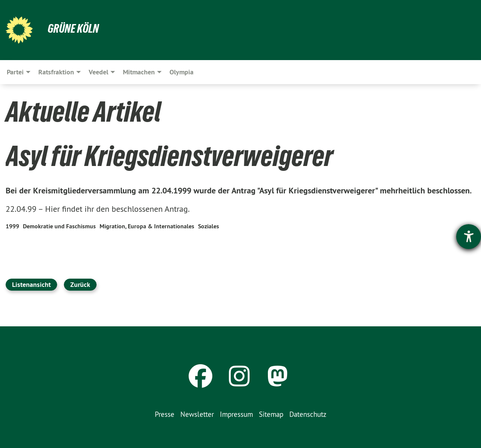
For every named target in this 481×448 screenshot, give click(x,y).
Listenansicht (31, 284)
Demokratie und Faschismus (59, 226)
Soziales (209, 226)
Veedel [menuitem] (98, 72)
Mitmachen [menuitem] (139, 72)
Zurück (80, 284)
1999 (12, 226)
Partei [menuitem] (15, 72)
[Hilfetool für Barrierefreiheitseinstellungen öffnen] (469, 237)
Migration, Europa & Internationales (147, 226)
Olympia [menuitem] (182, 72)
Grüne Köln (73, 29)
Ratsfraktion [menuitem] (56, 72)
